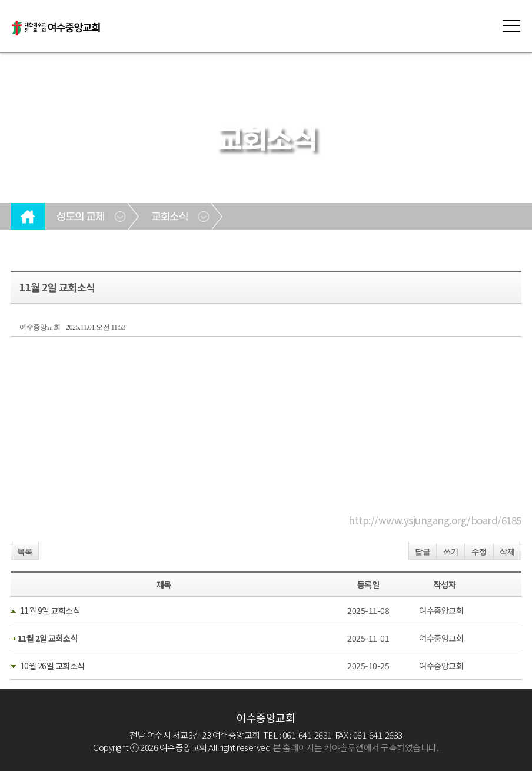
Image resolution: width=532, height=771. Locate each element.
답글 (423, 552)
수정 (479, 552)
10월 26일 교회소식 (52, 666)
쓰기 (451, 552)
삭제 (507, 552)
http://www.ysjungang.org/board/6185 (435, 520)
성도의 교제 (80, 217)
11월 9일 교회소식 (50, 610)
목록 (25, 552)
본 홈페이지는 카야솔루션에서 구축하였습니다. (356, 747)
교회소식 (169, 217)
